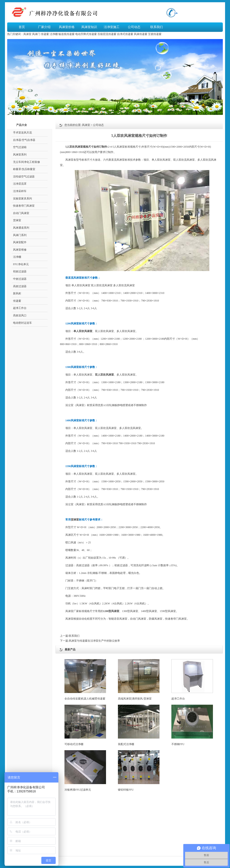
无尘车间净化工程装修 (27, 162)
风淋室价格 (67, 27)
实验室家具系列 (22, 199)
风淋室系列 (20, 155)
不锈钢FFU (192, 725)
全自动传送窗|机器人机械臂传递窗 (85, 680)
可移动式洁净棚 (85, 725)
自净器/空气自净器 (24, 140)
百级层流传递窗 (107, 34)
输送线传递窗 (66, 34)
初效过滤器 (121, 565)
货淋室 (75, 520)
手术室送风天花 (22, 133)
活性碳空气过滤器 (24, 177)
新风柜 (17, 293)
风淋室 (27, 34)
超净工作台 (192, 680)
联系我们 (157, 27)
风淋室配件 (20, 242)
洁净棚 (54, 34)
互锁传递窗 (155, 34)
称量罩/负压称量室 (24, 169)
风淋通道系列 (21, 228)
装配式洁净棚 (139, 725)
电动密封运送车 (22, 323)
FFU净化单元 (21, 264)
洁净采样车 (20, 191)
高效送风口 (20, 315)
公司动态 (134, 27)
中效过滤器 (20, 279)
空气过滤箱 (20, 147)
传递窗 (45, 34)
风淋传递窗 (141, 34)
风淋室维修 (20, 250)
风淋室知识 (89, 27)
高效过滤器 (83, 565)
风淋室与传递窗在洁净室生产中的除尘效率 (94, 641)
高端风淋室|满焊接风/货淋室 (139, 680)
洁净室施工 (112, 27)
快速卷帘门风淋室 (24, 206)
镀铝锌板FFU (139, 771)
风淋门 (36, 34)
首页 (22, 27)
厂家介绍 (44, 27)
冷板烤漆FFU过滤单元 (85, 771)
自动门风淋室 (21, 213)
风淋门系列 (20, 235)
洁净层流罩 (20, 184)
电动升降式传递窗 (86, 34)
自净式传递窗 (125, 34)
